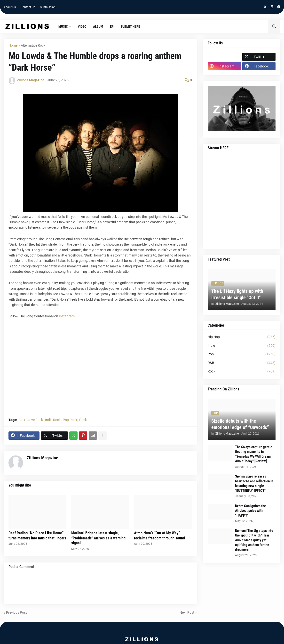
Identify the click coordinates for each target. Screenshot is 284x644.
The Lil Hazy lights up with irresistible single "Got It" (237, 294)
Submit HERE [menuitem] (130, 26)
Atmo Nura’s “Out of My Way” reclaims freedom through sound (159, 536)
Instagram (67, 316)
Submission (48, 7)
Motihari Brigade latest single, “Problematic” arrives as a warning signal (98, 538)
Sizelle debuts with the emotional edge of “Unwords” (240, 424)
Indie (242, 346)
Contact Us (28, 7)
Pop (242, 354)
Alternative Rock (33, 45)
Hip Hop (242, 337)
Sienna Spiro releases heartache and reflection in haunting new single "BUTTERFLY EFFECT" (254, 483)
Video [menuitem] (82, 26)
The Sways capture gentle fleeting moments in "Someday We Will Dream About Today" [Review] (254, 454)
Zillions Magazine (42, 458)
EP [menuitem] (112, 26)
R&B (242, 363)
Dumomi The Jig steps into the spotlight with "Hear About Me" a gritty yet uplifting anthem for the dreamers (254, 540)
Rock (83, 420)
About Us (10, 7)
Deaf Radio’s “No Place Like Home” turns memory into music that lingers (37, 536)
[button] (274, 26)
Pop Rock (70, 420)
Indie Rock (53, 420)
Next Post (187, 612)
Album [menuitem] (98, 26)
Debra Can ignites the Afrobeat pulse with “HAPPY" (250, 511)
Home (13, 45)
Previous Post (16, 612)
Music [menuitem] (63, 26)
